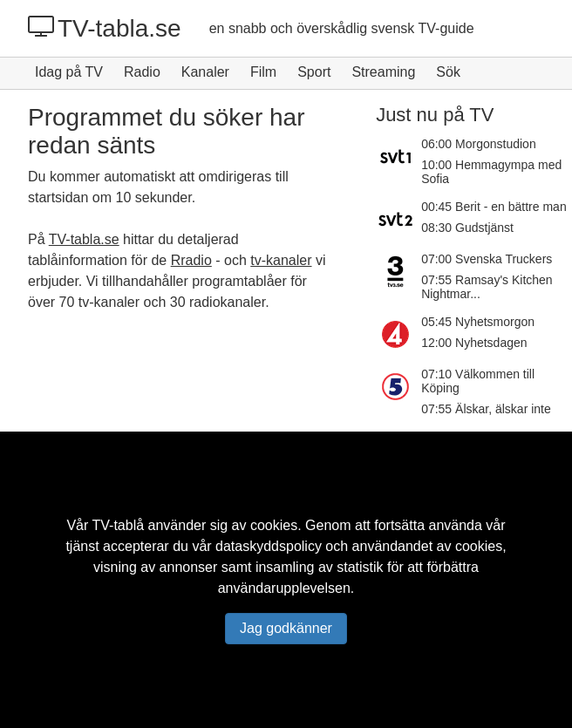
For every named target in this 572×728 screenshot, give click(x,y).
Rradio (191, 260)
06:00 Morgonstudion (479, 144)
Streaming (383, 72)
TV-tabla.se (105, 28)
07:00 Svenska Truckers (487, 259)
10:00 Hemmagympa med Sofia (491, 172)
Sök (448, 72)
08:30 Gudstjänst (467, 228)
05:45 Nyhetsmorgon (478, 322)
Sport (314, 72)
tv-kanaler (281, 260)
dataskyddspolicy (269, 546)
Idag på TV (69, 72)
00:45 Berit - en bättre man (494, 207)
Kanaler (205, 72)
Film (263, 72)
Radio (142, 72)
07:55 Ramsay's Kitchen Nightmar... (487, 287)
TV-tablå (119, 525)
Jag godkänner (286, 628)
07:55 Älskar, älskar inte (486, 409)
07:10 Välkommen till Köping (478, 381)
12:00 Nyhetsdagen (474, 343)
